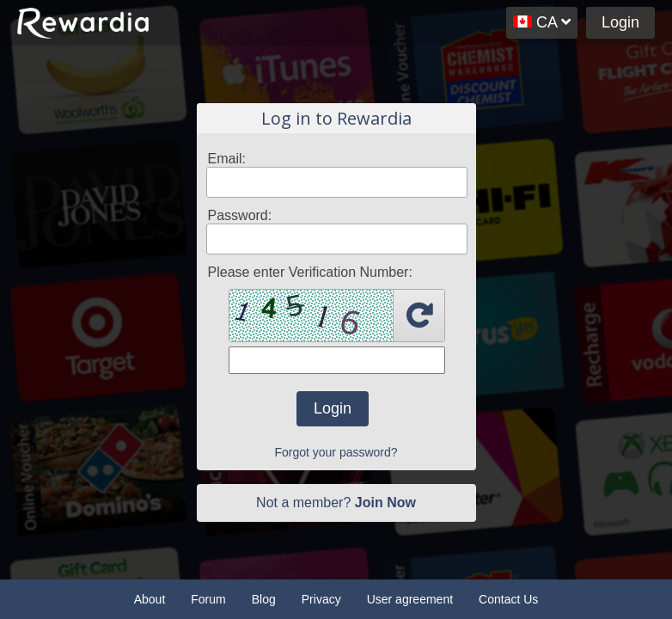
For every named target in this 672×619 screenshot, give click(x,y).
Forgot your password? (336, 452)
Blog (264, 599)
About (150, 599)
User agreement (410, 599)
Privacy (321, 599)
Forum (208, 599)
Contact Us (508, 599)
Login (620, 22)
